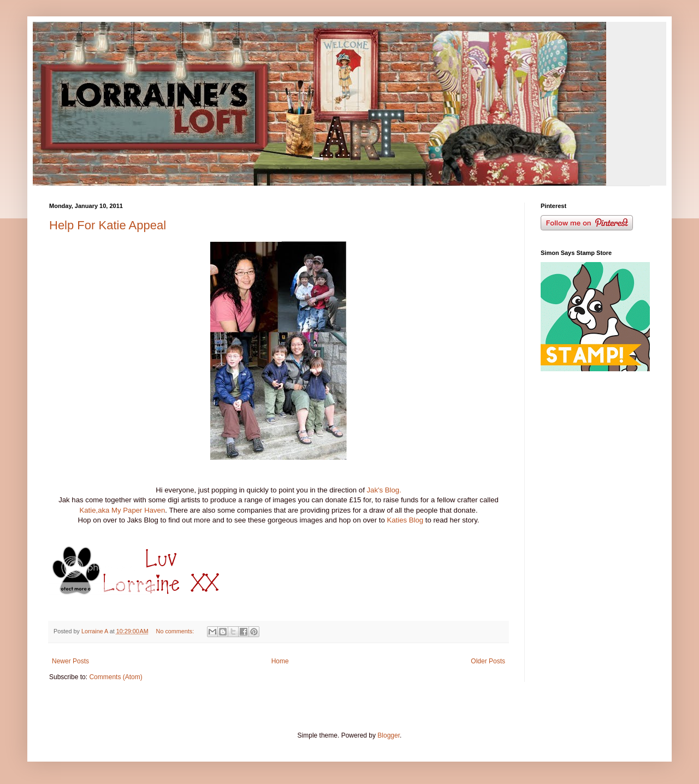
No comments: (176, 631)
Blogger (389, 735)
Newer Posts (70, 661)
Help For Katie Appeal (108, 225)
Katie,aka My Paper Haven (122, 510)
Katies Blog (405, 520)
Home (280, 661)
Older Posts (488, 661)
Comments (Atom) (115, 677)
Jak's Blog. (384, 490)
